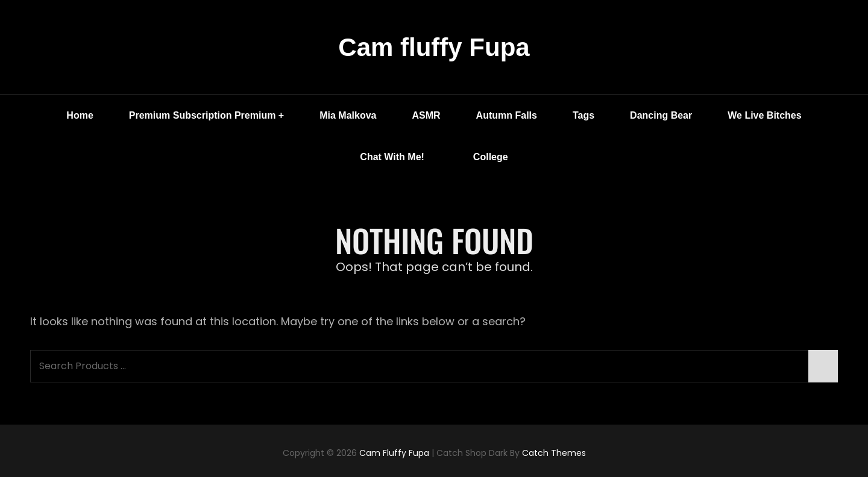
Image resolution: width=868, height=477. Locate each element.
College (491, 157)
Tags (583, 115)
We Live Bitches (764, 115)
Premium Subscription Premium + (206, 115)
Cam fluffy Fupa (434, 47)
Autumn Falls (507, 115)
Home (80, 115)
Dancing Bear (661, 115)
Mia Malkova (348, 115)
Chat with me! (401, 157)
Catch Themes (554, 453)
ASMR (426, 115)
